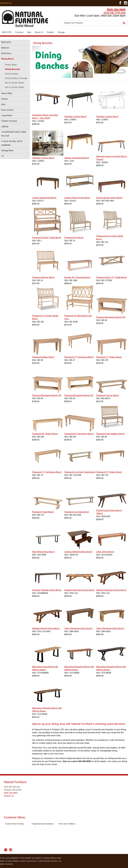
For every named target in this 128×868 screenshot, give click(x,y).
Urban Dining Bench (105, 552)
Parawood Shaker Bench (43, 357)
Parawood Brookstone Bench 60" (79, 395)
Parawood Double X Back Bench (47, 238)
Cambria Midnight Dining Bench (78, 552)
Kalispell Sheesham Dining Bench (79, 590)
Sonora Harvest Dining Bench (109, 198)
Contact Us (9, 796)
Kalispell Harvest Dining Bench (46, 628)
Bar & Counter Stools (14, 83)
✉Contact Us (6, 3)
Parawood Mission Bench (43, 277)
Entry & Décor (7, 110)
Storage (61, 32)
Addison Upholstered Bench (77, 158)
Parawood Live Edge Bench (77, 512)
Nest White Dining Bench (43, 552)
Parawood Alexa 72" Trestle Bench (111, 277)
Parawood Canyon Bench (107, 395)
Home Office (7, 93)
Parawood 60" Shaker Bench (45, 434)
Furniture (19, 32)
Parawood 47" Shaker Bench (109, 357)
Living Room (7, 115)
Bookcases (6, 53)
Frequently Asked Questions (43, 824)
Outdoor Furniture (9, 121)
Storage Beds (7, 151)
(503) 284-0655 (116, 10)
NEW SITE (7, 32)
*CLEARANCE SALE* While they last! (14, 134)
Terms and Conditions (67, 824)
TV (2, 156)
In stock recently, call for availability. (12, 143)
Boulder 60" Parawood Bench (77, 277)
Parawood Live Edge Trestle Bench (80, 472)
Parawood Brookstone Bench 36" (111, 317)
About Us (39, 32)
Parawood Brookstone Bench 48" (47, 395)
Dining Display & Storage (16, 78)
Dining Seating (11, 74)
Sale (29, 32)
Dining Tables (11, 65)
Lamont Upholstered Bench (44, 198)
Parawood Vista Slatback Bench (110, 434)
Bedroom (5, 48)
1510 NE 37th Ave (114, 13)
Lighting (5, 126)
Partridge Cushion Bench (75, 117)
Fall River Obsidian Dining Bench (47, 590)
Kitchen (5, 99)
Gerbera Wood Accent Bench (77, 198)
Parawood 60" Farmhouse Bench (79, 434)
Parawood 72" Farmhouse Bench (47, 472)
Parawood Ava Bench (74, 238)
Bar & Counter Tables (14, 87)
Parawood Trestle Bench (43, 512)
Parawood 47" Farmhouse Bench (79, 357)
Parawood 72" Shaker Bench (109, 472)
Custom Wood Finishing (14, 824)
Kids (3, 104)
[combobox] (92, 23)
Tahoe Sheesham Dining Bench (78, 628)
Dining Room (7, 59)
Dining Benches (13, 69)
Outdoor (50, 32)
